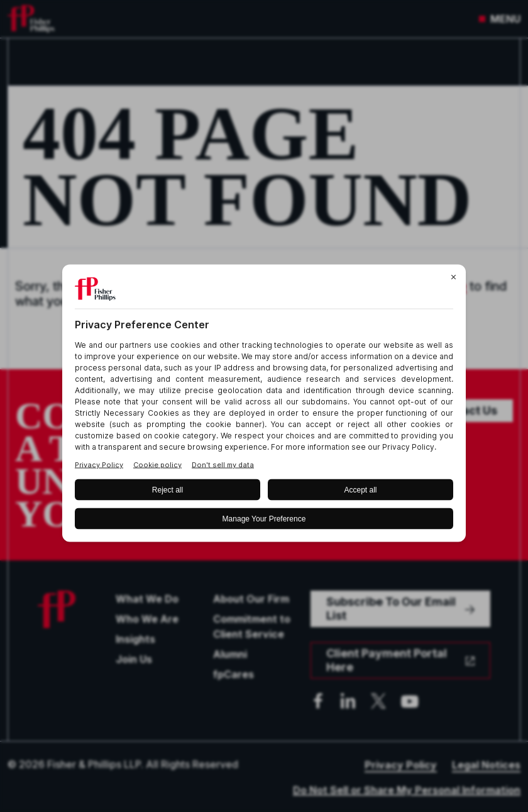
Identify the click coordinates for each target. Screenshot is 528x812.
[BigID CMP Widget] (264, 406)
